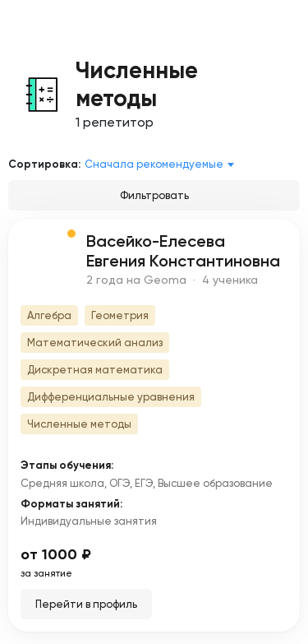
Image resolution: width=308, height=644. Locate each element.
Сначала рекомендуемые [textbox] (154, 164)
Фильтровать (154, 195)
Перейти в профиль (86, 604)
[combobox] (162, 164)
